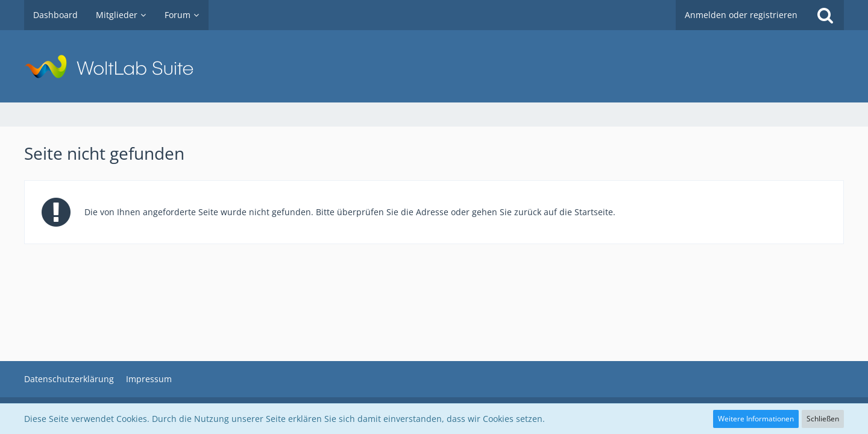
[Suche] (825, 15)
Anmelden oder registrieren (741, 15)
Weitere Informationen (756, 419)
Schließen (823, 419)
